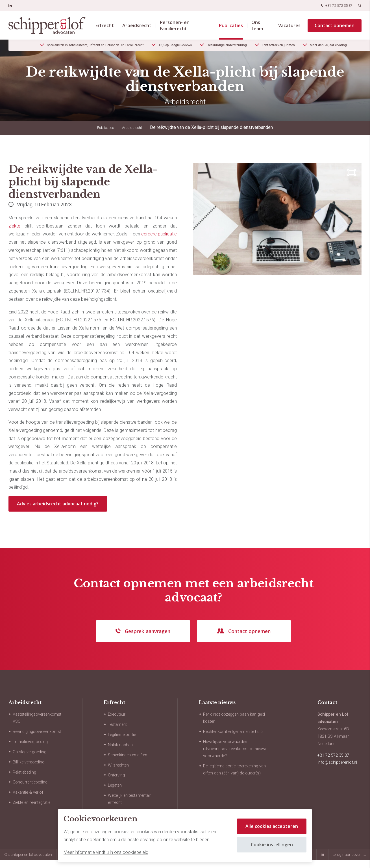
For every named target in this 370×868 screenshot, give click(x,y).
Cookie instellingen (272, 845)
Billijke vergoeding (29, 762)
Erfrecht (105, 25)
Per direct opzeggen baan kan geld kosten (234, 718)
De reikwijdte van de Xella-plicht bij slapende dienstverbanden (211, 127)
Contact (327, 702)
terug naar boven (349, 854)
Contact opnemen (335, 25)
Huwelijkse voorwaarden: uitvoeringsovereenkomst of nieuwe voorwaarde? (235, 749)
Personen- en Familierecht (175, 25)
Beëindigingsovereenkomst (37, 732)
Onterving (116, 775)
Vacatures (289, 25)
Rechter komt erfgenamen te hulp (233, 732)
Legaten (115, 785)
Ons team (257, 25)
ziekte (14, 226)
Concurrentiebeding (30, 782)
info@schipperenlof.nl (337, 762)
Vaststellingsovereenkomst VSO (37, 718)
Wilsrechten (118, 765)
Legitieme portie (122, 735)
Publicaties (231, 25)
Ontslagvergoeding (30, 752)
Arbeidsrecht (137, 25)
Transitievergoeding (30, 742)
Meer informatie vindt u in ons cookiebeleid (106, 852)
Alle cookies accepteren (272, 826)
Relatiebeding (24, 772)
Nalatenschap (120, 745)
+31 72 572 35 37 (336, 6)
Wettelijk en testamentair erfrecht (129, 799)
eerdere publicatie (159, 234)
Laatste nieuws (217, 702)
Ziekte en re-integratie (31, 803)
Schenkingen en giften (128, 755)
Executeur (117, 714)
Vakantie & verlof (28, 792)
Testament (117, 725)
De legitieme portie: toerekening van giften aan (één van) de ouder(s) (234, 770)
